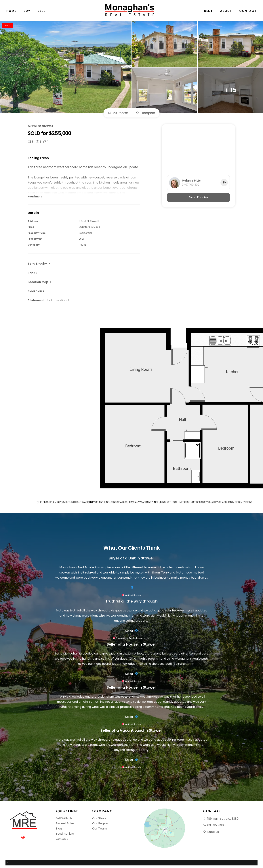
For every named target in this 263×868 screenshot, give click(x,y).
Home (11, 11)
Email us (213, 832)
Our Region (100, 823)
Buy (27, 11)
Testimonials (65, 834)
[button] (33, 273)
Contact (248, 11)
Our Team (99, 828)
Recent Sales (65, 823)
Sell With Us (64, 818)
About (226, 11)
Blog (59, 828)
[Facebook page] (24, 838)
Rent (208, 11)
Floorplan (145, 113)
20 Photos (118, 113)
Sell (41, 11)
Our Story (99, 818)
